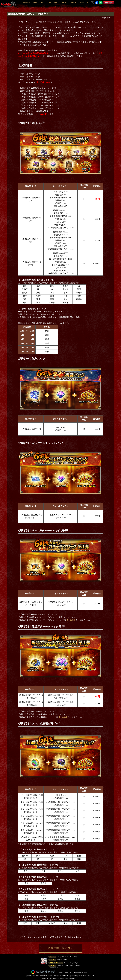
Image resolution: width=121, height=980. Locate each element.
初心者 (81, 3)
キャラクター (52, 3)
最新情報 (27, 3)
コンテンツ (63, 3)
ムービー (73, 3)
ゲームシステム (38, 3)
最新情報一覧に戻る (61, 948)
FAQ (88, 3)
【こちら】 (71, 620)
